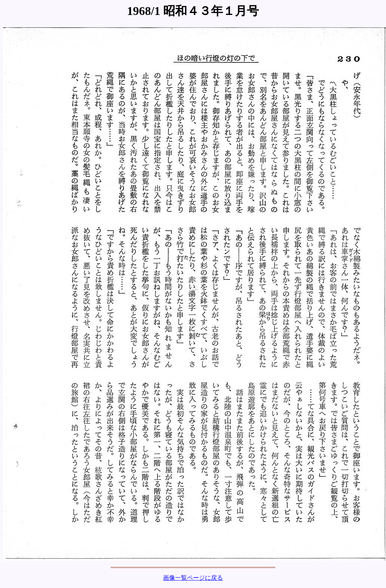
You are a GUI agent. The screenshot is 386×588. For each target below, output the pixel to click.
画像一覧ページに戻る (193, 578)
